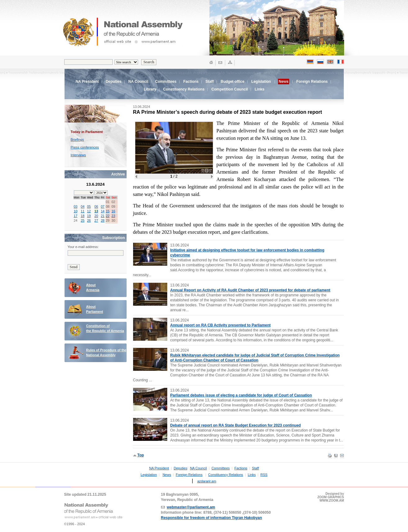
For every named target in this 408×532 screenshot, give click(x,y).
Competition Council (229, 89)
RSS (264, 475)
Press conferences (85, 147)
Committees (166, 82)
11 (83, 211)
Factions (191, 82)
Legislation (261, 82)
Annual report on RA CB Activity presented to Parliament (221, 325)
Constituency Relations (184, 89)
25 (83, 220)
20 (96, 216)
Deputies (114, 82)
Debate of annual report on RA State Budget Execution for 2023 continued (236, 425)
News (167, 475)
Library (150, 89)
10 (76, 211)
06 (96, 206)
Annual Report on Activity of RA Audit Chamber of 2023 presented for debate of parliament (250, 290)
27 (96, 220)
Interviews (78, 155)
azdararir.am (207, 481)
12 (89, 211)
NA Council (138, 82)
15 (108, 211)
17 (76, 216)
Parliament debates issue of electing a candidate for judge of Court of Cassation (241, 395)
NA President (87, 82)
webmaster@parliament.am (191, 507)
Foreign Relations (312, 82)
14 (103, 211)
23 (113, 216)
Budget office (233, 82)
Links (260, 89)
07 (103, 206)
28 (103, 220)
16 (113, 211)
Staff (210, 82)
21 (103, 216)
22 (108, 216)
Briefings (77, 140)
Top (141, 455)
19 (89, 216)
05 (89, 206)
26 (89, 220)
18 (83, 216)
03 (76, 206)
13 (96, 211)
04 (83, 206)
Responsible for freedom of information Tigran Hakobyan (212, 518)
